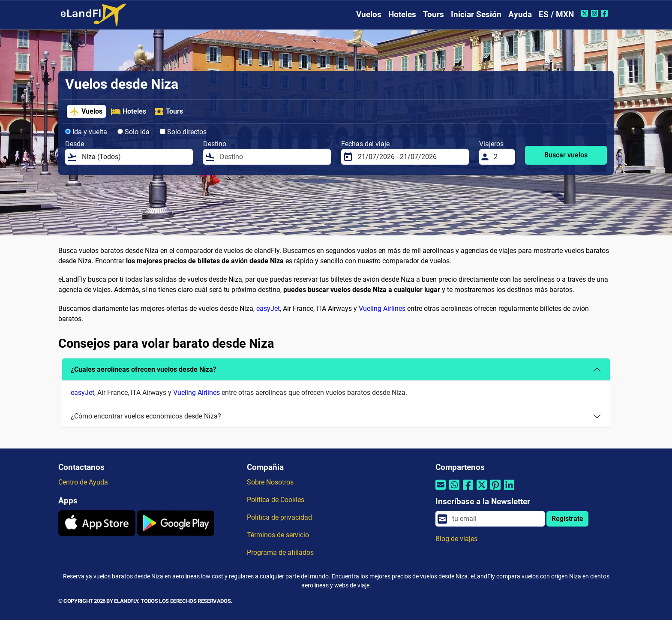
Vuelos (369, 14)
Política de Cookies (276, 500)
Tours (433, 14)
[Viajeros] (502, 157)
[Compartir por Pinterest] (495, 490)
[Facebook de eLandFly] (605, 13)
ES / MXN (556, 14)
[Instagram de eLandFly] (595, 13)
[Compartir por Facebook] (468, 490)
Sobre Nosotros (270, 482)
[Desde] (135, 157)
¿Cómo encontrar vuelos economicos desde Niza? (146, 416)
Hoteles (402, 14)
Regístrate (567, 519)
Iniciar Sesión (476, 14)
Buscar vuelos (566, 155)
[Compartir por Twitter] (482, 490)
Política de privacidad (279, 517)
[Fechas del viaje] (411, 157)
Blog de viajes (456, 539)
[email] (496, 519)
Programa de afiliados (280, 552)
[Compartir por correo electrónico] (441, 490)
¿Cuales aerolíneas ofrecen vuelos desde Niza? (144, 369)
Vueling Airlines (382, 308)
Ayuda (520, 14)
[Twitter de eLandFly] (586, 13)
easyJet (268, 308)
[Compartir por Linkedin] (509, 490)
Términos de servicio (278, 535)
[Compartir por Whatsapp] (454, 490)
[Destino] (273, 157)
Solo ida (133, 132)
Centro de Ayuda (83, 482)
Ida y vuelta (86, 132)
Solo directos (183, 132)
